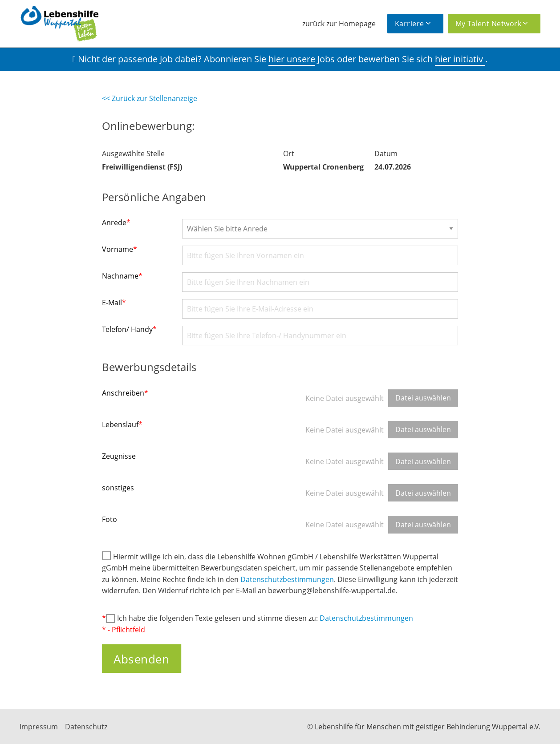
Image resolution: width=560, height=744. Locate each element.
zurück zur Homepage (339, 24)
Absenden (141, 659)
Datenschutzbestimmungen (287, 579)
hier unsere (292, 59)
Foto (110, 519)
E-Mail (114, 303)
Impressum (39, 727)
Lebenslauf (122, 425)
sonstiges (118, 488)
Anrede (116, 222)
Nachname (122, 276)
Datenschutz (86, 727)
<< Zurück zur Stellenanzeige (150, 98)
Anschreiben (125, 393)
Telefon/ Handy (129, 329)
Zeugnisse (119, 456)
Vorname (120, 249)
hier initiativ (460, 59)
